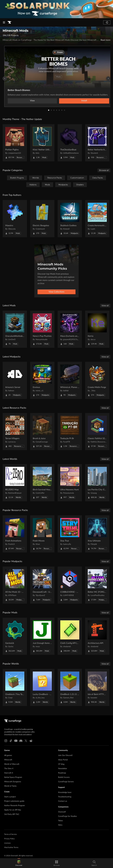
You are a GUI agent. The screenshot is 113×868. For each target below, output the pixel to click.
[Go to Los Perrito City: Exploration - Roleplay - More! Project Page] (97, 483)
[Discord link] (21, 741)
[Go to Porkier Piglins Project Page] (15, 143)
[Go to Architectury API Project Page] (97, 636)
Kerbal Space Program (13, 777)
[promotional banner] (56, 9)
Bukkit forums (64, 777)
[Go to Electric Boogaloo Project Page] (42, 219)
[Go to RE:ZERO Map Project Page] (15, 483)
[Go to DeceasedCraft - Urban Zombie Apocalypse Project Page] (42, 585)
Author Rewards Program (15, 806)
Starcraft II (9, 773)
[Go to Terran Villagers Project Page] (15, 432)
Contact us (63, 801)
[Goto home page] (10, 22)
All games (8, 755)
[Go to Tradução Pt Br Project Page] (70, 432)
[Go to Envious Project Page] (42, 380)
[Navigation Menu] (4, 22)
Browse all (104, 170)
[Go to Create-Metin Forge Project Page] (97, 380)
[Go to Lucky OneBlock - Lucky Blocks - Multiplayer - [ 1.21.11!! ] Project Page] (42, 687)
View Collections (56, 292)
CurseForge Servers (66, 782)
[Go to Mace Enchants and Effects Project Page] (70, 329)
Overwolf (62, 812)
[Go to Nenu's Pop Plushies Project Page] (42, 329)
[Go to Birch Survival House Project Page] (42, 483)
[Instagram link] (6, 741)
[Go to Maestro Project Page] (15, 219)
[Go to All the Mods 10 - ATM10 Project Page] (15, 585)
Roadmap (62, 773)
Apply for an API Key (13, 810)
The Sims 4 (9, 769)
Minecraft (8, 760)
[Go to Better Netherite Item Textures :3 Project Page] (97, 143)
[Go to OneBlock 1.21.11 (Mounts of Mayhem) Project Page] (70, 687)
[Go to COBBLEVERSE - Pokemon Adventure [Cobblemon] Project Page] (70, 585)
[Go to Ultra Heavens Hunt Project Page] (70, 483)
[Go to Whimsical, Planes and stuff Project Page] (70, 380)
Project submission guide (14, 801)
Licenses (7, 843)
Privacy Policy (9, 839)
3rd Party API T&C (12, 814)
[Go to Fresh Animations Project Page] (15, 534)
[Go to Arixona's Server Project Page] (15, 380)
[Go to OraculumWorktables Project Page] (15, 329)
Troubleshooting (65, 797)
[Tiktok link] (11, 741)
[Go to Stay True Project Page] (70, 534)
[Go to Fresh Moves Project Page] (42, 534)
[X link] (26, 741)
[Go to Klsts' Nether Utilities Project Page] (42, 143)
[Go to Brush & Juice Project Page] (42, 432)
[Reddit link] (31, 741)
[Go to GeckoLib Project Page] (15, 636)
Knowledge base (65, 792)
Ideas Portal (63, 760)
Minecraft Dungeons (13, 782)
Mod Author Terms (11, 848)
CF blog (61, 764)
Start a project (10, 797)
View (32, 101)
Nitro (60, 825)
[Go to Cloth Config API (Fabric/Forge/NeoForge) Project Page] (70, 636)
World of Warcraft (12, 764)
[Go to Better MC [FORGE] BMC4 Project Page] (97, 585)
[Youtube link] (16, 741)
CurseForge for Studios (67, 816)
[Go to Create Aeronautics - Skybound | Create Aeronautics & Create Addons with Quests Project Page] (97, 219)
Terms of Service (11, 834)
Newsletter (63, 769)
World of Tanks (10, 786)
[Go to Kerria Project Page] (97, 329)
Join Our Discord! (65, 755)
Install (84, 101)
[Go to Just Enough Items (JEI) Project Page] (42, 636)
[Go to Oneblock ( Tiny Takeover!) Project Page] (15, 687)
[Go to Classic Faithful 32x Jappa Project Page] (97, 432)
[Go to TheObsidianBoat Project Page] (70, 143)
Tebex (60, 821)
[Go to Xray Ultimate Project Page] (97, 534)
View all (105, 306)
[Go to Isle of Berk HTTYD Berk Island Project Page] (97, 687)
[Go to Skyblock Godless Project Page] (70, 219)
